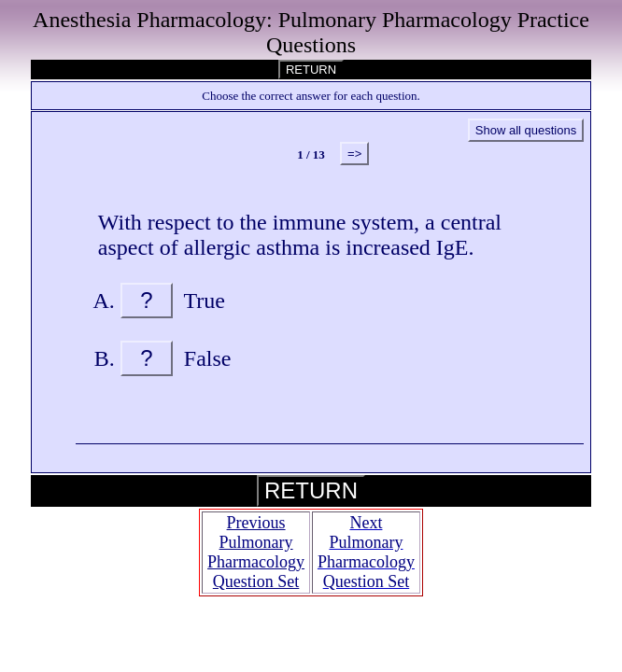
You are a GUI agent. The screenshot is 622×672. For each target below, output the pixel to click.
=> (354, 154)
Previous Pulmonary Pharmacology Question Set (256, 552)
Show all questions (526, 130)
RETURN (311, 70)
